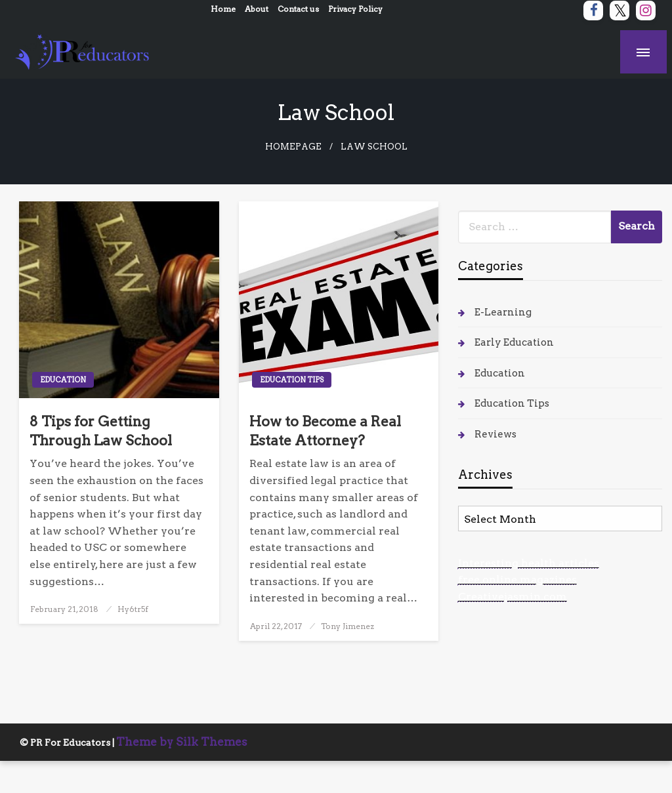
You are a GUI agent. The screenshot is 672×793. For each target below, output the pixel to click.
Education (63, 380)
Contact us (298, 9)
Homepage (293, 147)
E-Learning (503, 312)
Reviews (495, 434)
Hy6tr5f (133, 609)
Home (223, 9)
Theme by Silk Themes (182, 742)
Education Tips (292, 380)
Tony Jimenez (347, 626)
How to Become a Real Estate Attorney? (325, 431)
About (257, 9)
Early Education (514, 342)
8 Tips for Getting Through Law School (101, 431)
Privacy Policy (355, 9)
